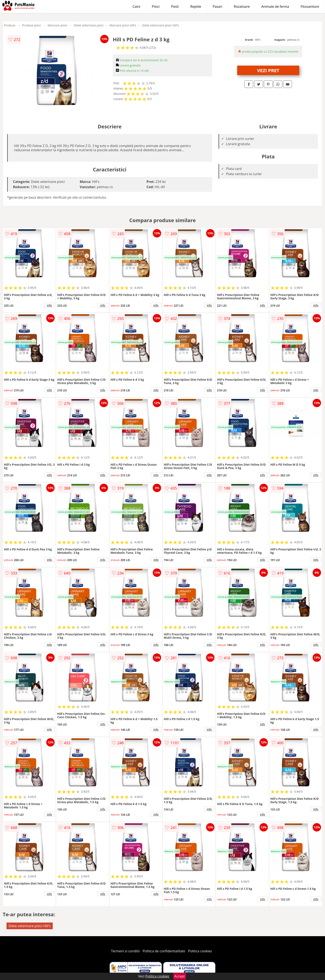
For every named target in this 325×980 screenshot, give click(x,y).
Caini (136, 7)
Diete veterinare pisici (89, 25)
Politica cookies (200, 951)
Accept (180, 976)
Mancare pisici (57, 25)
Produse (10, 25)
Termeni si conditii (125, 951)
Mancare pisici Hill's (123, 25)
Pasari (217, 7)
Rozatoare (242, 7)
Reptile (196, 7)
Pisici (156, 7)
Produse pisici (32, 25)
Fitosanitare (310, 7)
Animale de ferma (275, 7)
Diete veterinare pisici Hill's (160, 25)
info (49, 305)
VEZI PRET (268, 70)
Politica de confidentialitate (164, 951)
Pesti (175, 7)
